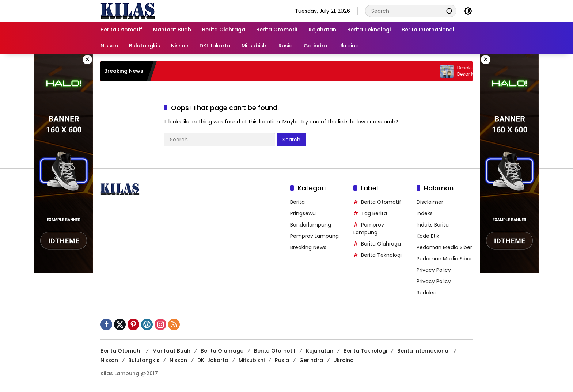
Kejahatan (320, 351)
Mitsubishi (252, 360)
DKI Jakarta (213, 360)
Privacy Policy (434, 270)
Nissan (109, 360)
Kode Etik (428, 236)
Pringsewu (303, 213)
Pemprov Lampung (314, 236)
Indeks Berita (433, 225)
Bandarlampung (311, 225)
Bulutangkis (144, 360)
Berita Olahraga (381, 244)
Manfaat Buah (171, 351)
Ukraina (344, 360)
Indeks (425, 213)
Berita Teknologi (381, 255)
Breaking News (308, 247)
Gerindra (311, 360)
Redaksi (426, 293)
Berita (297, 202)
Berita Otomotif (381, 202)
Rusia (282, 360)
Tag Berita (374, 213)
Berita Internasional (424, 351)
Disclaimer (430, 202)
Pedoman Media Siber (444, 247)
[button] (449, 11)
